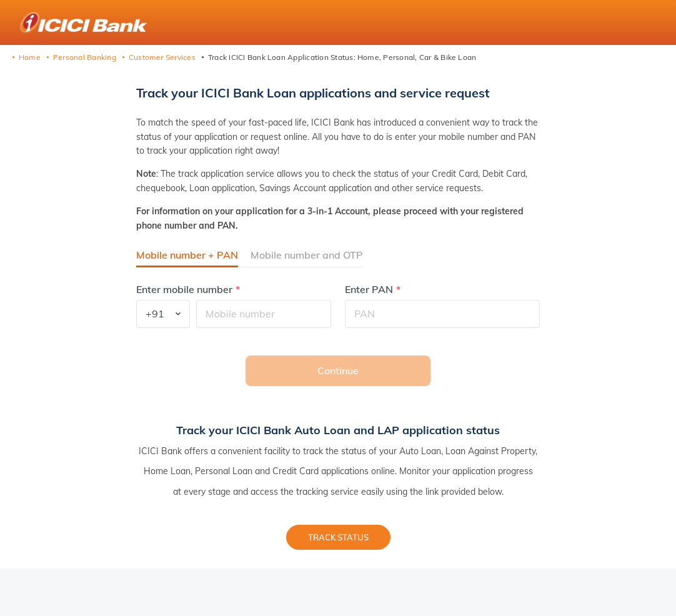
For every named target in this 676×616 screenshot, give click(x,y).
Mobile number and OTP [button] (307, 255)
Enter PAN (369, 290)
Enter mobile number (184, 290)
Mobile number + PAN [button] (187, 255)
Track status (338, 537)
